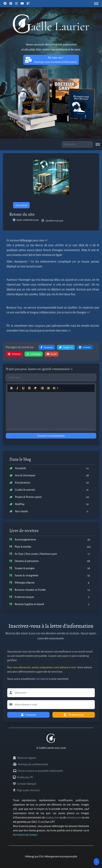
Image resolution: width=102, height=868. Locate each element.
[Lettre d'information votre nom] (51, 693)
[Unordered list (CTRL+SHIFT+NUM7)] (42, 388)
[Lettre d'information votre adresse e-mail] (51, 705)
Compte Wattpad (27, 784)
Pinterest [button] (14, 354)
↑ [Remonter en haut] (96, 862)
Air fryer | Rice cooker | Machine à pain (36, 554)
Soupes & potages (25, 568)
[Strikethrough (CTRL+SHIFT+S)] (29, 388)
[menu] (96, 4)
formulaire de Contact (25, 835)
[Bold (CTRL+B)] (12, 388)
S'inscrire (28, 715)
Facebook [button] (47, 347)
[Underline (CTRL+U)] (23, 388)
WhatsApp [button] (34, 354)
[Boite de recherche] (77, 144)
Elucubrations (23, 482)
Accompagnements (25, 539)
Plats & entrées (23, 547)
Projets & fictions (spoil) (28, 497)
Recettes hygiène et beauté (29, 604)
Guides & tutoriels (25, 490)
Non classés (21, 511)
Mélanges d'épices (25, 583)
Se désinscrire (74, 715)
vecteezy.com (74, 817)
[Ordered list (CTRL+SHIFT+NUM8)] (48, 388)
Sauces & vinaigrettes (26, 575)
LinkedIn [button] (85, 347)
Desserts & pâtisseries (27, 561)
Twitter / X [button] (66, 347)
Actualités (21, 205)
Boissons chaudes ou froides (30, 590)
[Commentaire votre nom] (51, 378)
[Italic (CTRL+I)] (17, 388)
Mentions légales (27, 758)
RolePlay (20, 504)
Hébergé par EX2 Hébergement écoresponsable (51, 856)
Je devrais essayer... (25, 597)
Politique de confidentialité (33, 764)
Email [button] (52, 354)
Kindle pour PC (25, 777)
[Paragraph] (56, 388)
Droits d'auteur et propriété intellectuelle (40, 771)
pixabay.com (52, 817)
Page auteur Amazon (28, 790)
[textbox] (51, 410)
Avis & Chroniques (25, 475)
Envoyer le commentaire (51, 436)
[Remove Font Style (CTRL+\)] (35, 388)
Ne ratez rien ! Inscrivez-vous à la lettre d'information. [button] (51, 60)
